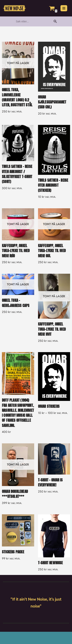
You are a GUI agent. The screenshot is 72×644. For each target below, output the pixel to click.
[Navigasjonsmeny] (64, 8)
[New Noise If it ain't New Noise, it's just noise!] (14, 8)
